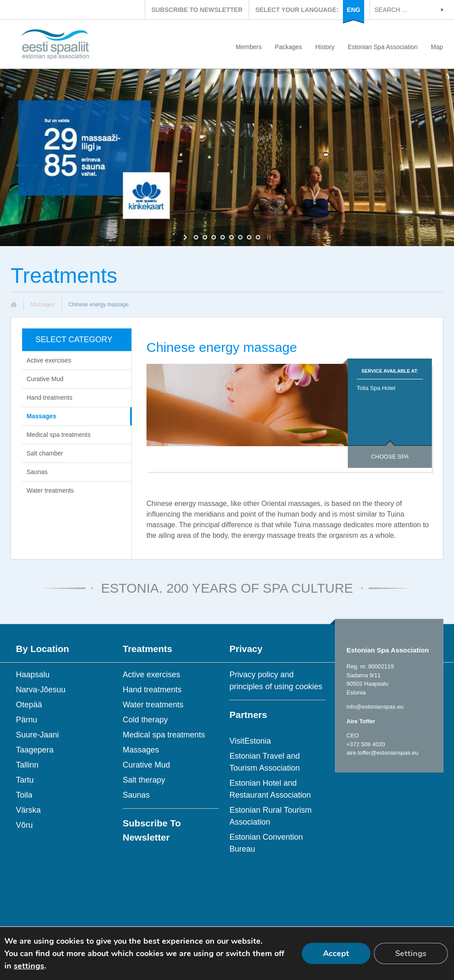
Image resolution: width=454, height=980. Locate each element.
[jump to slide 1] (196, 237)
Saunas (37, 472)
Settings (411, 953)
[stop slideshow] (268, 237)
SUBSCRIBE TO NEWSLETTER (197, 10)
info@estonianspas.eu (375, 707)
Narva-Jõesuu (41, 690)
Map (437, 47)
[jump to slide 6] (240, 237)
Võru (24, 825)
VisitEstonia (250, 741)
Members (249, 47)
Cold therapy (145, 720)
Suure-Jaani (37, 735)
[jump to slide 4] (223, 237)
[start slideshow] (186, 237)
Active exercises (49, 360)
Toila (24, 795)
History (325, 47)
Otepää (29, 705)
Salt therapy (144, 780)
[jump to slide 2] (205, 237)
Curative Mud (45, 379)
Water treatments (50, 490)
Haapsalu (33, 675)
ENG (354, 10)
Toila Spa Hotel (376, 388)
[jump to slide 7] (249, 237)
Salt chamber (45, 453)
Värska (28, 810)
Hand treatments (50, 397)
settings (29, 966)
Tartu (25, 780)
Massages (43, 305)
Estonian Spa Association (383, 47)
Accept (336, 953)
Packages (288, 47)
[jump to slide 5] (231, 237)
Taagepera (35, 750)
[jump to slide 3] (214, 237)
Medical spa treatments (59, 435)
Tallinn (27, 765)
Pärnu (27, 720)
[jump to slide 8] (258, 237)
